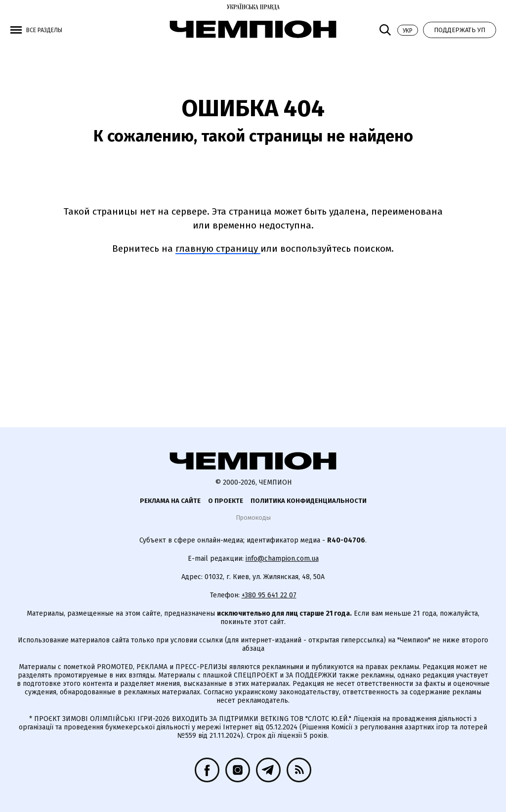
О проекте (226, 501)
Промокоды (253, 518)
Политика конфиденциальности (309, 501)
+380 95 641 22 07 (269, 595)
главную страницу (218, 248)
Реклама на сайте (170, 501)
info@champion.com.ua (282, 559)
